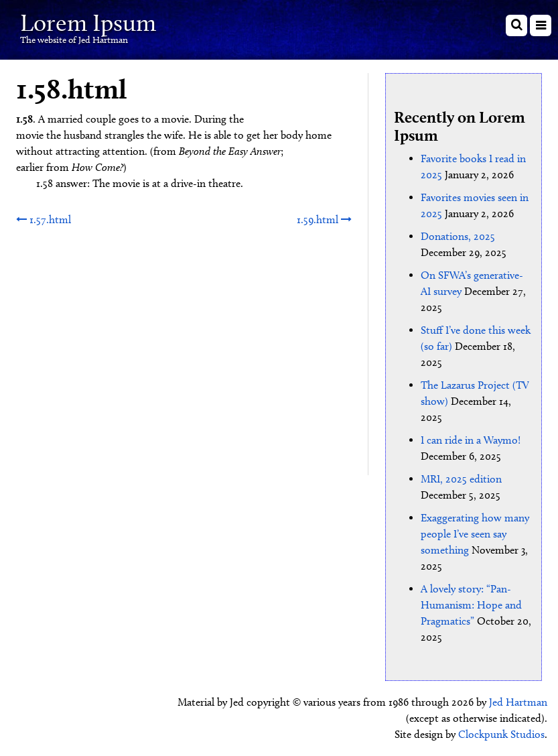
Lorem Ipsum (88, 22)
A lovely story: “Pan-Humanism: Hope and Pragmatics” (471, 605)
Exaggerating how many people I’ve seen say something (475, 534)
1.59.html (324, 219)
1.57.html (44, 219)
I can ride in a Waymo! (471, 440)
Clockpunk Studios (501, 734)
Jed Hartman (518, 702)
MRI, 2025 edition (461, 479)
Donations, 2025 (458, 236)
